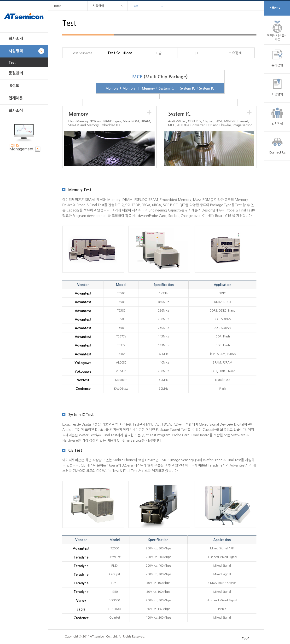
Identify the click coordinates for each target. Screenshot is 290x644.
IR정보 (14, 86)
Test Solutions (120, 53)
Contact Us (277, 152)
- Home (275, 8)
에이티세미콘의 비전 (277, 37)
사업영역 (16, 51)
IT (197, 53)
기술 (158, 53)
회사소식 (16, 111)
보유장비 (235, 53)
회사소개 (16, 38)
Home (57, 6)
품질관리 (16, 73)
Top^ (246, 638)
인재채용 (16, 98)
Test (12, 63)
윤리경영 (277, 66)
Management (21, 147)
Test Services (82, 53)
